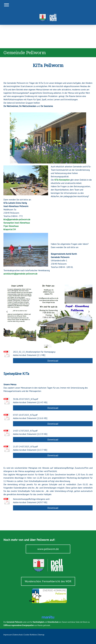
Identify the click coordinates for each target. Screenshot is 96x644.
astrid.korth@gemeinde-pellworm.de (20, 274)
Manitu (40, 625)
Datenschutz (18, 635)
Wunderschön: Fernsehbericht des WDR (48, 581)
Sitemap (41, 635)
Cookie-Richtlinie (30, 635)
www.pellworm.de (48, 549)
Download (53, 361)
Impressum (8, 635)
